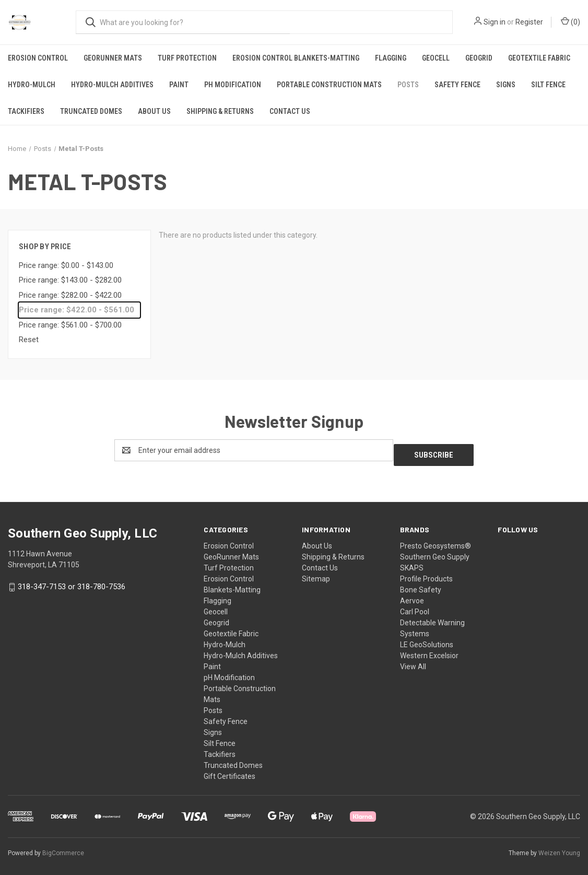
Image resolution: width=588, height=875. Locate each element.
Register (529, 22)
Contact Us (290, 111)
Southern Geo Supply (435, 552)
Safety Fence (457, 85)
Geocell (436, 58)
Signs (506, 85)
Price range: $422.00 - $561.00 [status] (77, 310)
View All (413, 662)
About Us (154, 111)
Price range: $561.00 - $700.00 (70, 325)
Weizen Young (559, 848)
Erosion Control (38, 58)
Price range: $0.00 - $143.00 (66, 265)
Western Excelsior (429, 651)
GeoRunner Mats (113, 58)
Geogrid (479, 58)
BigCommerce (63, 848)
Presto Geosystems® (436, 541)
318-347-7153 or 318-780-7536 (72, 582)
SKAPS (412, 563)
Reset (29, 340)
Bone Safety (421, 585)
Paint (179, 85)
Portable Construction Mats (329, 85)
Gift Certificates (230, 772)
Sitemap (316, 574)
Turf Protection (187, 58)
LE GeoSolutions (427, 640)
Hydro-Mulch (32, 85)
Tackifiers (26, 111)
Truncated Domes (91, 111)
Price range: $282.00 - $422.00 (70, 295)
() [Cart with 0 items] (571, 21)
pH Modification (233, 85)
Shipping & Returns (220, 111)
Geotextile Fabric (539, 58)
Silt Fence (548, 85)
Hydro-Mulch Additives (112, 85)
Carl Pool (415, 607)
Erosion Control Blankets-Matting (296, 58)
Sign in (495, 22)
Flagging (391, 58)
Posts (408, 85)
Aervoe (412, 596)
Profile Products (426, 574)
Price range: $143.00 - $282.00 (70, 280)
